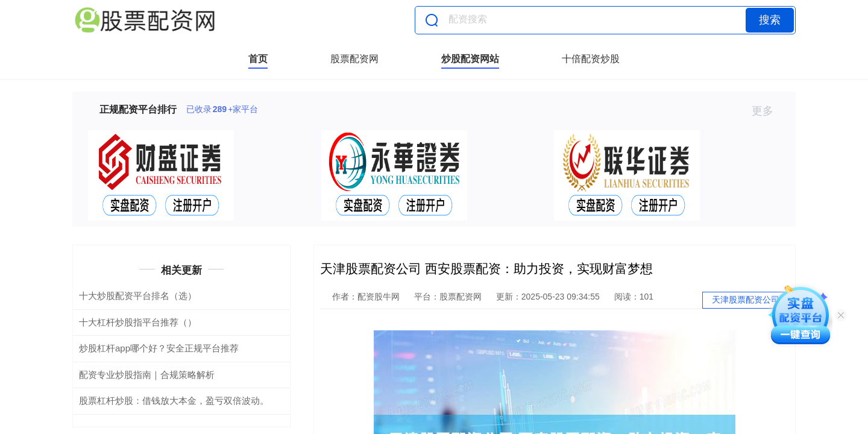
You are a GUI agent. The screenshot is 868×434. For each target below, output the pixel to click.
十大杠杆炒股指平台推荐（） (138, 322)
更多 (768, 111)
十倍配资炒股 (591, 59)
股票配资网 (354, 59)
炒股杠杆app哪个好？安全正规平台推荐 (159, 348)
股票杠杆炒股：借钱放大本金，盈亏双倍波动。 (174, 401)
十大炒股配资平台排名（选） (138, 296)
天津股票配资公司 (746, 300)
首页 (258, 59)
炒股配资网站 (470, 59)
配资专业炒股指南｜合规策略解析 (147, 375)
